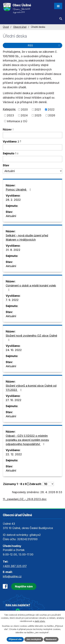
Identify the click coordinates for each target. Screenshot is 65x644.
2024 (24, 115)
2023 (10, 115)
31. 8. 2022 (13, 250)
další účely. (40, 621)
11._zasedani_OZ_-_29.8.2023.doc (25, 499)
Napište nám (24, 586)
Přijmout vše (15, 639)
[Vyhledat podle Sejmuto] (32, 159)
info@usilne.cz (12, 576)
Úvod (6, 27)
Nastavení (51, 639)
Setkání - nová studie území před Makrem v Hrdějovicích (27, 238)
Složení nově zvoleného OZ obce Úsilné (31, 338)
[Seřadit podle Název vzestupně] (13, 129)
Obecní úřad (20, 27)
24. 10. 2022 (14, 350)
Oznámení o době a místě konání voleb (31, 288)
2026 (52, 115)
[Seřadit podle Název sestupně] (13, 130)
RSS (44, 45)
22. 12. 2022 (14, 454)
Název (7, 129)
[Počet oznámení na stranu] (48, 484)
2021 (38, 109)
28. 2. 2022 (13, 200)
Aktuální (11, 216)
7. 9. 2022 (12, 300)
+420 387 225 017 (15, 566)
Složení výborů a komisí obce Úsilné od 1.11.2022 (31, 388)
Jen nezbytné (34, 639)
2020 (24, 109)
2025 (38, 115)
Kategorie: (9, 109)
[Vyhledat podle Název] (32, 135)
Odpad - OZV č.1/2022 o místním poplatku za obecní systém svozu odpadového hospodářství (27, 440)
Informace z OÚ (17, 121)
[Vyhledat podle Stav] (32, 171)
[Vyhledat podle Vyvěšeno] (32, 147)
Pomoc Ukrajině (19, 190)
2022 (51, 109)
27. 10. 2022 (14, 400)
